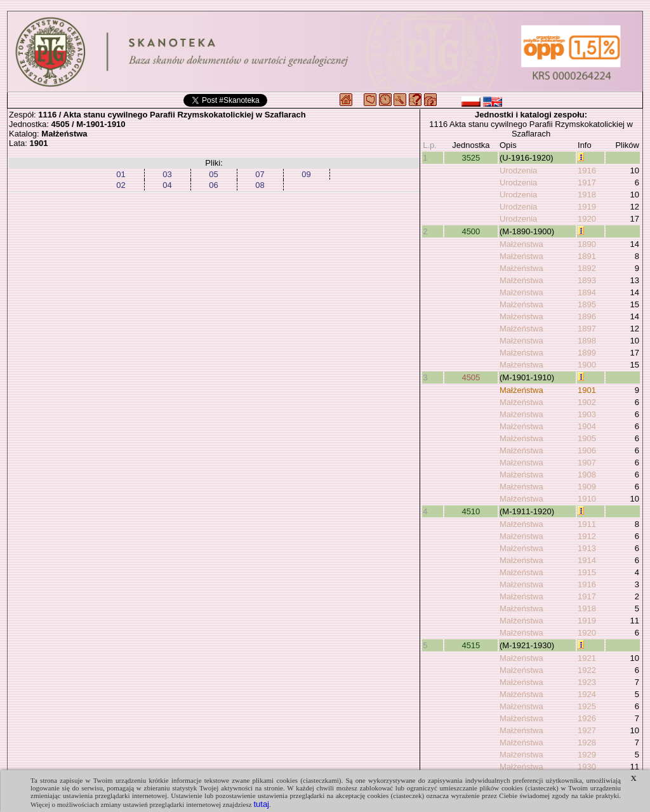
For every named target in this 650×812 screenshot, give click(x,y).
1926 (587, 718)
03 (167, 174)
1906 (587, 450)
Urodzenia (518, 170)
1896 (587, 316)
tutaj (261, 804)
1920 (587, 219)
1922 (587, 670)
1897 (587, 329)
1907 (587, 463)
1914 (587, 560)
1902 (587, 402)
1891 (587, 256)
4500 (471, 231)
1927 (587, 730)
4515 (471, 645)
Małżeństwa (521, 244)
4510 (471, 511)
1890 (587, 244)
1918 (587, 195)
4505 (471, 377)
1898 (587, 341)
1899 (587, 353)
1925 (587, 706)
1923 (587, 682)
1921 (587, 658)
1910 (587, 499)
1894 (587, 292)
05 (213, 174)
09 (306, 174)
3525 (471, 158)
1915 (587, 572)
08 (260, 185)
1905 (587, 438)
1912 (587, 536)
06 (213, 185)
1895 (587, 304)
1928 (587, 742)
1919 (587, 207)
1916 (587, 170)
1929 (587, 755)
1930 (587, 767)
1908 (587, 475)
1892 (587, 268)
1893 (587, 280)
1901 (587, 390)
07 (260, 174)
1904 (587, 426)
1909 (587, 487)
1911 (587, 524)
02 (121, 185)
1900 (587, 365)
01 (121, 174)
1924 (587, 694)
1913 (587, 548)
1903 (587, 414)
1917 (587, 183)
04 (167, 185)
